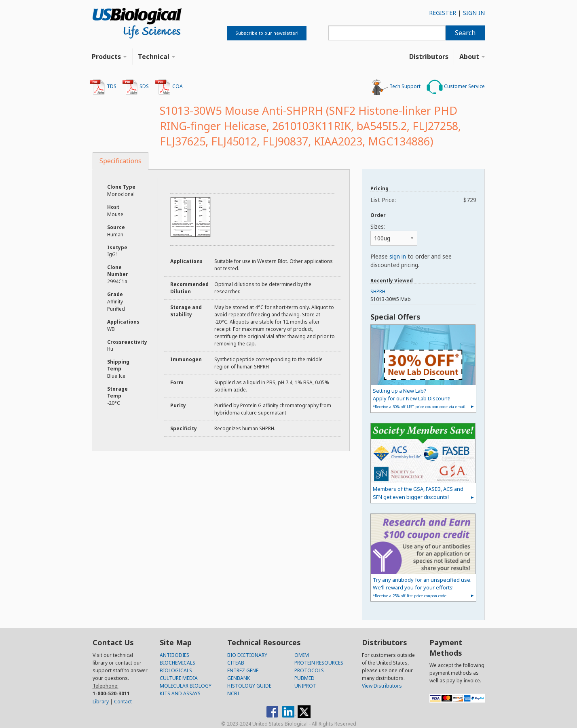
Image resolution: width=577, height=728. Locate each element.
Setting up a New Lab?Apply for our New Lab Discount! (420, 398)
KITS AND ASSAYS (180, 693)
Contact (123, 702)
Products (106, 57)
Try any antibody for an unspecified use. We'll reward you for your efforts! (422, 587)
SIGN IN (474, 13)
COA (169, 87)
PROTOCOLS (309, 670)
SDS (135, 87)
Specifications (120, 161)
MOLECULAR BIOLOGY (186, 686)
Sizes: (378, 226)
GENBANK (239, 678)
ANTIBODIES (174, 655)
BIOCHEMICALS (178, 663)
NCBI (233, 693)
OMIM (302, 655)
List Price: (423, 200)
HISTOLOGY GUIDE (249, 686)
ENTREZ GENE (243, 670)
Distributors (429, 57)
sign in (398, 256)
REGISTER (443, 13)
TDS (103, 87)
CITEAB (236, 663)
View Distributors (382, 686)
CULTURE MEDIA (179, 678)
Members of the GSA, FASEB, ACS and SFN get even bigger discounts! (418, 493)
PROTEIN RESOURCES (319, 663)
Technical (154, 57)
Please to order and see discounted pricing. (411, 261)
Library (101, 702)
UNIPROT (305, 686)
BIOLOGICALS (176, 670)
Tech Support (396, 87)
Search (465, 33)
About (469, 57)
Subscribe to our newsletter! (267, 33)
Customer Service (456, 87)
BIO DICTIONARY (247, 655)
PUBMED (304, 678)
